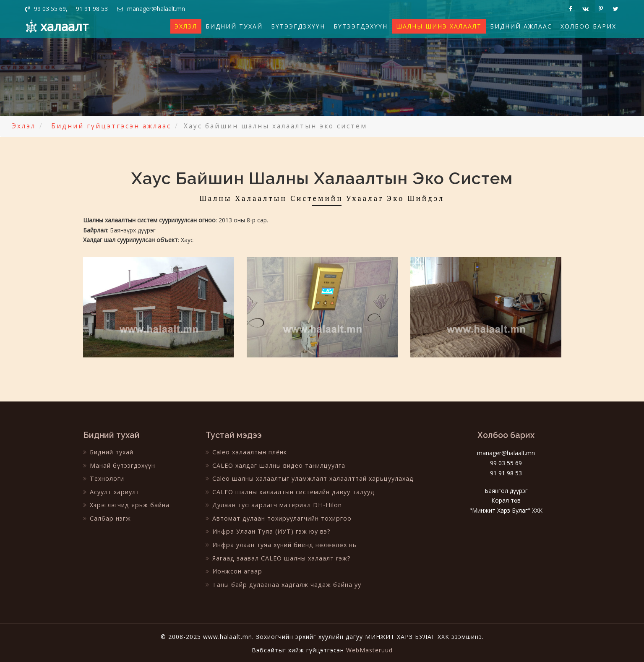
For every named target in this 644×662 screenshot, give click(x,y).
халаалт (64, 26)
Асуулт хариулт (111, 491)
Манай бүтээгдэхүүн (119, 465)
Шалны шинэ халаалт (439, 26)
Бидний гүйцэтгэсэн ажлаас (111, 126)
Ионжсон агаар (234, 570)
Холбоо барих (588, 26)
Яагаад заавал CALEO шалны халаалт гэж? (277, 557)
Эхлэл (186, 26)
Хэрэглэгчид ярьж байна (126, 504)
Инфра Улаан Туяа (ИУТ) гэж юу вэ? (267, 530)
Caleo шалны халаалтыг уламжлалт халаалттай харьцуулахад (309, 478)
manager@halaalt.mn (152, 9)
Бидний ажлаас (521, 26)
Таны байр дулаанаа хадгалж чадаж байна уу (282, 583)
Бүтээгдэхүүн (298, 26)
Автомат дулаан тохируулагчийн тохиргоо (278, 517)
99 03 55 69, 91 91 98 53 (67, 9)
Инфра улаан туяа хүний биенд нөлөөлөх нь (280, 543)
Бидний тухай (234, 26)
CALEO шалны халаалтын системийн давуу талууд (289, 491)
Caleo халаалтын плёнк (246, 452)
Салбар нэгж (107, 517)
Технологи (103, 478)
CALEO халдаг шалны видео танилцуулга (274, 465)
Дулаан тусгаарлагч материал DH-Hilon (273, 504)
